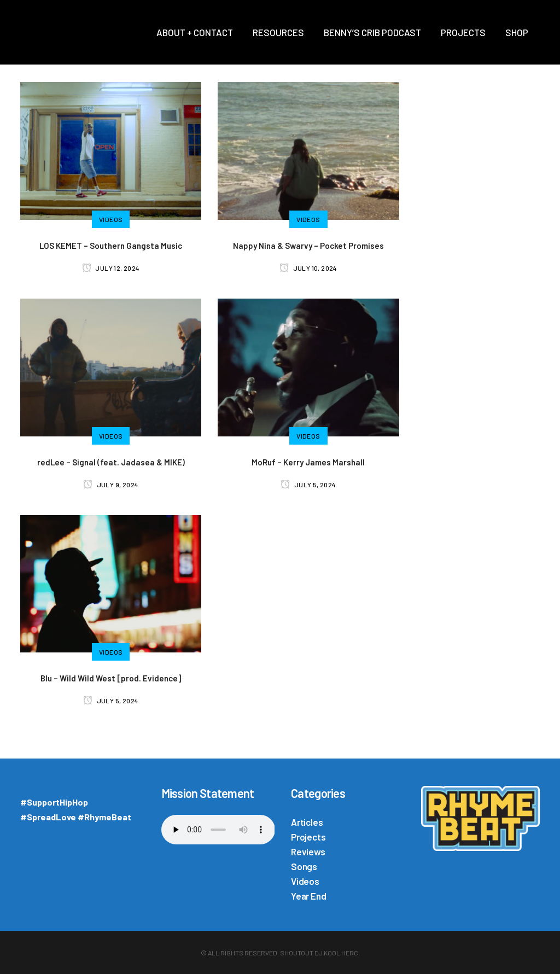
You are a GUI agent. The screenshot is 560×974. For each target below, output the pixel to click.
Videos (305, 881)
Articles (307, 822)
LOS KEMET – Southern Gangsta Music (111, 246)
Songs (304, 866)
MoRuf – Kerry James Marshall (308, 462)
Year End (308, 896)
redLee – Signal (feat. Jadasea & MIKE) (111, 462)
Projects (308, 837)
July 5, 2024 (308, 485)
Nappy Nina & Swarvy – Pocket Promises (308, 246)
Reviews (308, 851)
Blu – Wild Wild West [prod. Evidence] (111, 678)
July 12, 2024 (111, 268)
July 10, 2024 (308, 268)
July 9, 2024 (111, 485)
